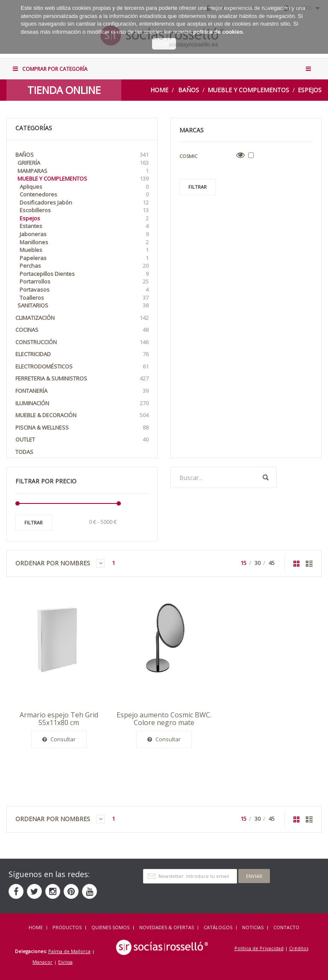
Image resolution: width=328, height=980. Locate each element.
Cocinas (82, 330)
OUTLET (82, 440)
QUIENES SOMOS (110, 927)
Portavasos (84, 290)
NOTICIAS (253, 927)
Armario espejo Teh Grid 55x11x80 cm (59, 719)
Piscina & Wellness (82, 428)
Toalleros (84, 298)
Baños (189, 90)
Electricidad (82, 354)
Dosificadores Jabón (84, 203)
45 (272, 563)
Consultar (59, 739)
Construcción (82, 342)
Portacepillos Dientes (84, 274)
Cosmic (188, 156)
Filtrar (34, 522)
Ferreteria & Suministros (82, 379)
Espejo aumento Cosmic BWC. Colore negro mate (164, 719)
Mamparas (83, 171)
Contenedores (84, 195)
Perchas (84, 266)
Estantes (84, 226)
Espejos (310, 90)
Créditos (299, 948)
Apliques (84, 187)
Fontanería (82, 391)
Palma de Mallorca (69, 951)
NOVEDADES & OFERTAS (167, 927)
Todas (24, 452)
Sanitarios (83, 306)
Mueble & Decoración (82, 415)
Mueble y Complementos (248, 90)
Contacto (286, 927)
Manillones (84, 242)
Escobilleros (84, 210)
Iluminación (82, 403)
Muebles (84, 250)
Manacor (42, 962)
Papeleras (84, 258)
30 (258, 563)
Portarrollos (84, 282)
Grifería (83, 163)
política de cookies (218, 25)
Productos (67, 927)
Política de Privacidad (259, 948)
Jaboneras (84, 234)
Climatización (82, 318)
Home (159, 90)
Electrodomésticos (82, 367)
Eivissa (65, 962)
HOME (36, 927)
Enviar (254, 876)
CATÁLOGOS (218, 927)
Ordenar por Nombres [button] (60, 563)
